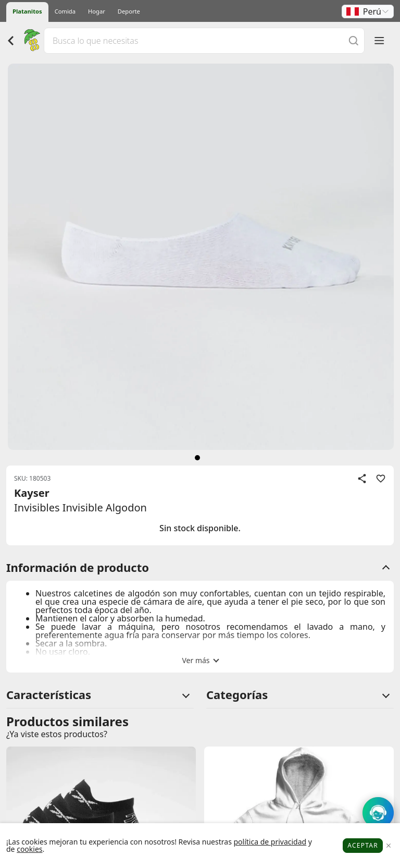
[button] (368, 11)
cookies (29, 849)
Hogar (97, 11)
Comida (65, 11)
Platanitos (27, 11)
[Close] (388, 846)
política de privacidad (270, 842)
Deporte (129, 11)
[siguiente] (197, 458)
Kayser (32, 493)
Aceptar (363, 845)
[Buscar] (354, 40)
